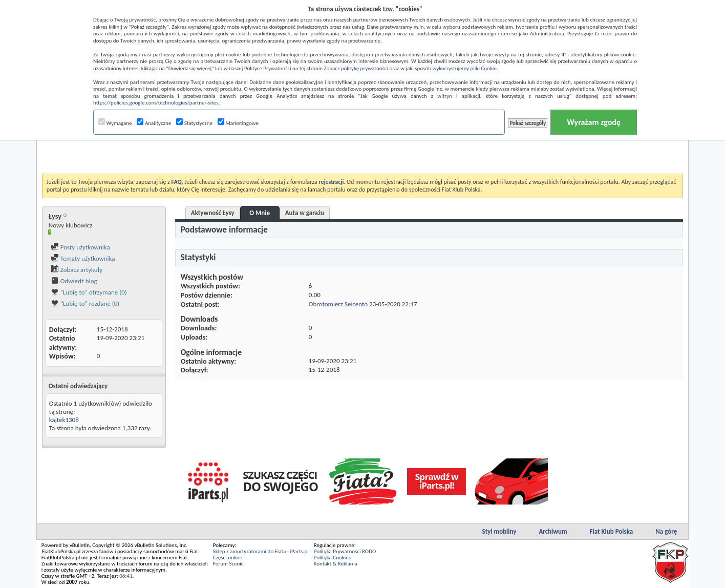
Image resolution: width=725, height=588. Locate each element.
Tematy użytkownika (83, 258)
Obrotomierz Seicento (338, 304)
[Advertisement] (363, 148)
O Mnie (260, 213)
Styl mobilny (499, 531)
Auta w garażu (305, 213)
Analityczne (154, 123)
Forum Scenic (228, 564)
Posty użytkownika (80, 247)
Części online (228, 558)
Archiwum (553, 531)
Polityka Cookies (332, 558)
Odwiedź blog (74, 281)
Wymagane (115, 123)
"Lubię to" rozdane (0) (85, 303)
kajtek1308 (64, 420)
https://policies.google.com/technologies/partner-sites (156, 103)
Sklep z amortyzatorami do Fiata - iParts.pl (261, 551)
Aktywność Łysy (213, 213)
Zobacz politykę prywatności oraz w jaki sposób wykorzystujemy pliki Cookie (410, 68)
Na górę (666, 531)
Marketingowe (238, 123)
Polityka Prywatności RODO (345, 551)
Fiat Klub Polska (612, 531)
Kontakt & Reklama (336, 564)
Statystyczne (194, 123)
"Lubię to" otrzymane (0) (89, 292)
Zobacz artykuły (77, 270)
